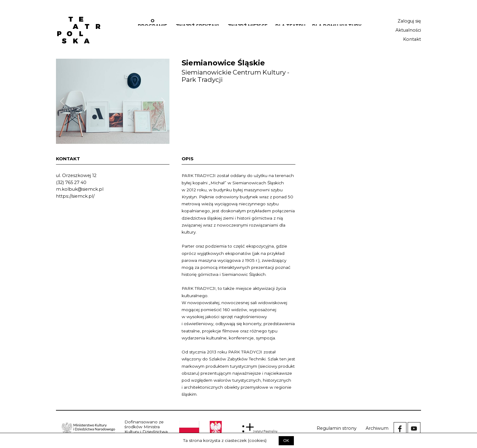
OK (286, 441)
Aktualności (408, 30)
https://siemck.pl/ (75, 196)
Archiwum (377, 428)
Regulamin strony (337, 428)
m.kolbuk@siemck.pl (80, 189)
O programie (152, 23)
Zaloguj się (409, 21)
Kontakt (412, 39)
